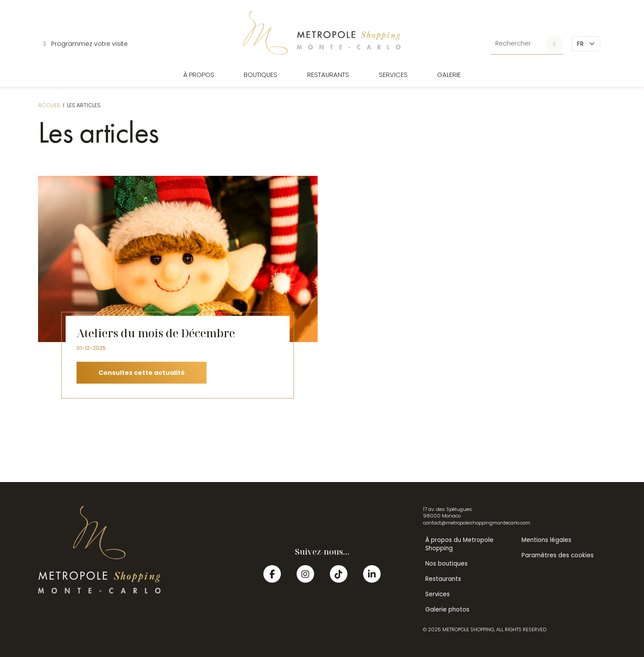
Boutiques (261, 75)
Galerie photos (447, 610)
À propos (199, 75)
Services (393, 75)
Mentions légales (546, 540)
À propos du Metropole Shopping (459, 544)
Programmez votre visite (86, 44)
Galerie (449, 75)
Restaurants (328, 75)
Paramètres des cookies (558, 555)
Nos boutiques (446, 564)
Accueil (49, 105)
